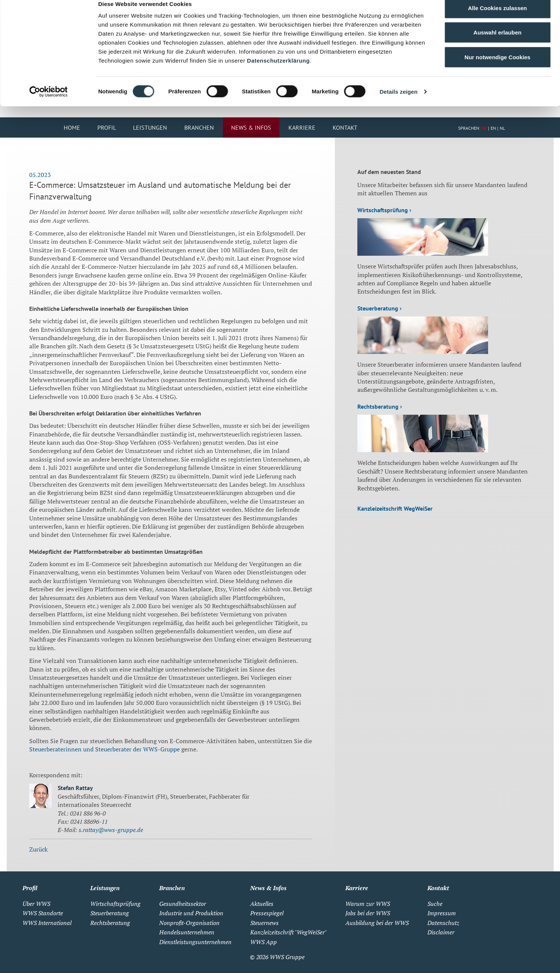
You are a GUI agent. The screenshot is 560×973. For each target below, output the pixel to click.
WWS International (47, 924)
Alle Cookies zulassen (497, 20)
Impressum (442, 914)
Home (72, 128)
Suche (435, 904)
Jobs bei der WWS (368, 914)
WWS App (264, 943)
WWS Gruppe (287, 958)
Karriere (302, 128)
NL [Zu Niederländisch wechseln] (502, 129)
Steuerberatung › (379, 309)
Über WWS (36, 904)
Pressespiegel (267, 914)
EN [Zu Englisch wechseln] (493, 129)
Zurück (38, 850)
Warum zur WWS (368, 904)
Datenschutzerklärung (278, 72)
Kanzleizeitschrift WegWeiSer (395, 509)
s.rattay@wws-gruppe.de (111, 831)
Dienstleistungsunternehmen (195, 943)
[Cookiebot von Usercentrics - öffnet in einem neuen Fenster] (49, 103)
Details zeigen (398, 103)
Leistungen (150, 128)
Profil (107, 128)
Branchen (199, 128)
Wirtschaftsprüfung (115, 904)
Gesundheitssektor (183, 904)
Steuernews (264, 924)
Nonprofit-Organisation (189, 924)
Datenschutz (443, 924)
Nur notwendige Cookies (497, 69)
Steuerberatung (110, 914)
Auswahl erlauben (497, 44)
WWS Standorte (43, 914)
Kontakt (345, 128)
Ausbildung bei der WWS (377, 924)
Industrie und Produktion (191, 914)
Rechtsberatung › (380, 407)
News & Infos (251, 128)
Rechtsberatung (110, 924)
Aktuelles (262, 904)
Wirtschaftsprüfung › (384, 211)
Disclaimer (441, 933)
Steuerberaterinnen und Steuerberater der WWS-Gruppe (105, 750)
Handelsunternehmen (187, 933)
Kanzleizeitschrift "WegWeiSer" (288, 933)
